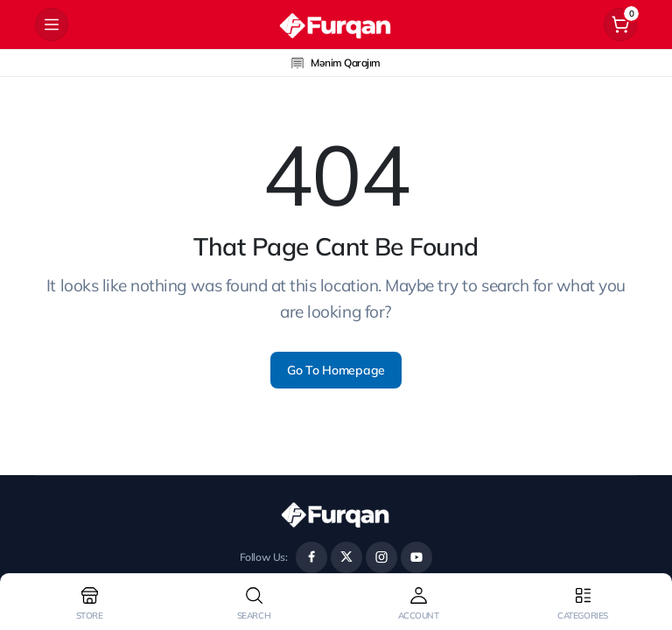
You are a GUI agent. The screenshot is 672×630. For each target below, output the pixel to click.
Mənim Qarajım (336, 63)
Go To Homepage (336, 370)
